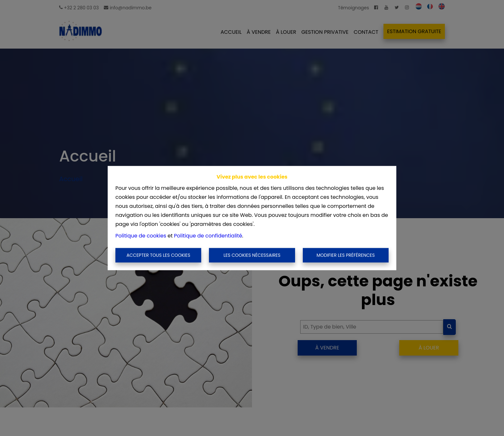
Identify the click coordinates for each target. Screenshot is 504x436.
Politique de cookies (141, 235)
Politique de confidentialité (208, 235)
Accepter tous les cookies (158, 255)
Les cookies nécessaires (252, 255)
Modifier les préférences (346, 255)
